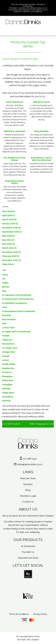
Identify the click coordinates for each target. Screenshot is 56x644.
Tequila (6, 336)
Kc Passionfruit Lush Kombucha (18, 299)
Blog (28, 490)
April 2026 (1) (8, 215)
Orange (6, 356)
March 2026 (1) (9, 219)
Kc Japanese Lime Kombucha (17, 295)
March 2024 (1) (9, 248)
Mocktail (6, 315)
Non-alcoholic (9, 319)
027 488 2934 (30, 459)
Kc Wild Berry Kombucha (14, 303)
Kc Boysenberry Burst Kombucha (19, 311)
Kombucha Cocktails (29, 59)
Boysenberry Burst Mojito (14, 182)
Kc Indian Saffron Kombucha (16, 332)
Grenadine (7, 385)
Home (6, 59)
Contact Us (28, 502)
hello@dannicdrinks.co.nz (30, 464)
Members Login (28, 496)
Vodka (5, 283)
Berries (6, 287)
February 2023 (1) (11, 256)
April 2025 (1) (8, 236)
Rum (4, 323)
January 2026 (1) (10, 224)
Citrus (5, 275)
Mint (4, 291)
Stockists (28, 484)
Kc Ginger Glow (10, 348)
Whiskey (6, 389)
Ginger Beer (8, 393)
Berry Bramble (41, 131)
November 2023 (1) (11, 252)
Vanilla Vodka (9, 364)
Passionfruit (8, 344)
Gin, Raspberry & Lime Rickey (14, 159)
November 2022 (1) (11, 260)
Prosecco (7, 372)
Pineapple (7, 376)
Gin (4, 279)
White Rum (8, 380)
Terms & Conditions (19, 614)
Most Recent (9, 211)
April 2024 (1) (8, 244)
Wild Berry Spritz (41, 102)
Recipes (15, 59)
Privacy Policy (40, 614)
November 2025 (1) (11, 228)
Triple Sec (7, 340)
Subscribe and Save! (28, 558)
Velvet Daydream (14, 102)
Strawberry (8, 397)
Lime (5, 307)
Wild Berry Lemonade (15, 131)
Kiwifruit (6, 401)
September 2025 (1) (12, 232)
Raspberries (8, 368)
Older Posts (8, 264)
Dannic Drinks (34, 637)
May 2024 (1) (8, 240)
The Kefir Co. (28, 552)
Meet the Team (28, 478)
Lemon (6, 360)
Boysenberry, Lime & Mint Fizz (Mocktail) (41, 159)
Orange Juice (9, 352)
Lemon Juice (8, 328)
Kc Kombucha (28, 546)
